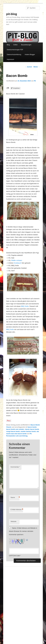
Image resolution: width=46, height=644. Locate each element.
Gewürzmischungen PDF (15, 50)
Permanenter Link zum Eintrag (17, 436)
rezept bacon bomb (13, 431)
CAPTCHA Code (14, 556)
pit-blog (12, 14)
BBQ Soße (25, 306)
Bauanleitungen (26, 45)
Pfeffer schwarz (17, 260)
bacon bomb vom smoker (15, 429)
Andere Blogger (30, 55)
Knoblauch (18, 263)
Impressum (10, 59)
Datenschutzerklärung (14, 55)
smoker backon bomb (28, 431)
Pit (35, 81)
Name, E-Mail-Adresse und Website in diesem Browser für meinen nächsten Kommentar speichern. (23, 531)
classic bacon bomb (32, 429)
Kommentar (15, 467)
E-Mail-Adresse (17, 510)
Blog (8, 45)
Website (14, 521)
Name (15, 498)
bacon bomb (32, 427)
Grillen (15, 45)
